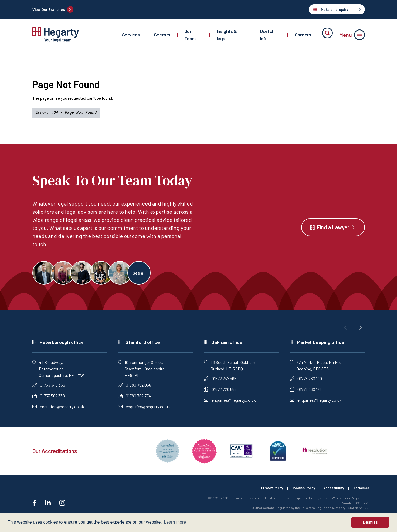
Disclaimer (360, 492)
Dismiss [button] (370, 522)
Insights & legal (227, 35)
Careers (303, 35)
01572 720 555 (220, 393)
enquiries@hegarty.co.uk (58, 410)
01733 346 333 (49, 388)
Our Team (190, 35)
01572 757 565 (220, 382)
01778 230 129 (306, 393)
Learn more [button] (175, 522)
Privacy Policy (264, 492)
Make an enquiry (337, 9)
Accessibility (331, 492)
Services (131, 35)
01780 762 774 (135, 399)
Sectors (162, 35)
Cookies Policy (298, 492)
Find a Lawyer (333, 229)
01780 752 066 (135, 388)
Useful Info (267, 35)
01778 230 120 (306, 382)
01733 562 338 (49, 399)
